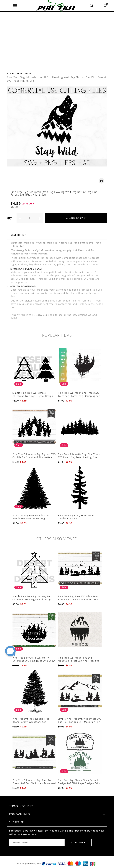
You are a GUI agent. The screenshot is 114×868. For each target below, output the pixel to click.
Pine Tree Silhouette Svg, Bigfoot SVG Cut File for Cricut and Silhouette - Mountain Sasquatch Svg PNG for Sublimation (34, 459)
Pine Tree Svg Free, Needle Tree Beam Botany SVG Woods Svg (31, 720)
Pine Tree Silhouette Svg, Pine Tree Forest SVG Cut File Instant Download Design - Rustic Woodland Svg (34, 783)
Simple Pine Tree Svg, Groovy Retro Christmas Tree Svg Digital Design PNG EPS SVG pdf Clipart (33, 600)
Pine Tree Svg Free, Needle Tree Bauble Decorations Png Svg (31, 517)
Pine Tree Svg (25, 73)
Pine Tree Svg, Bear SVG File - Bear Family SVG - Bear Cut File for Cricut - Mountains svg (80, 600)
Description (58, 235)
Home (10, 73)
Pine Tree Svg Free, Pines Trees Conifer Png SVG (76, 517)
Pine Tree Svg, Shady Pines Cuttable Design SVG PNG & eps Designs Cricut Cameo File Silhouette (80, 783)
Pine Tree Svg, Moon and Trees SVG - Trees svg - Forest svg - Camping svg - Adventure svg (80, 396)
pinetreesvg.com (33, 863)
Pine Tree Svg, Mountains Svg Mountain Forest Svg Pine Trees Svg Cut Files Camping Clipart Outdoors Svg (79, 662)
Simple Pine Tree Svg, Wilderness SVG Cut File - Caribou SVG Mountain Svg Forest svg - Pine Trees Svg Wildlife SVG (80, 723)
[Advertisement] (57, 40)
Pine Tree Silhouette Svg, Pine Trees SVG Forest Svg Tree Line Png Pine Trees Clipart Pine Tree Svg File (79, 457)
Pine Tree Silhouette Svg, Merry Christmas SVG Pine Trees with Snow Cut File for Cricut (34, 661)
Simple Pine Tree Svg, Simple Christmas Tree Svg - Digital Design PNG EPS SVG (33, 396)
